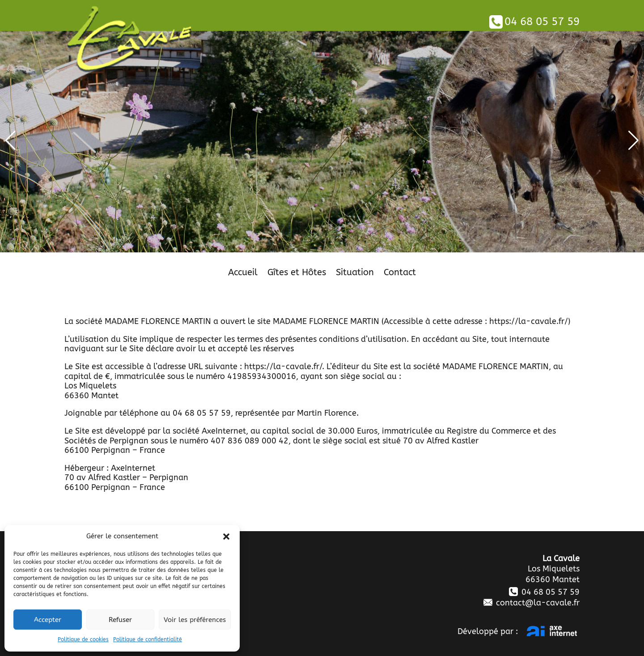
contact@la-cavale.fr (532, 603)
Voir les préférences (195, 620)
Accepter (48, 620)
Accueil (243, 273)
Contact (400, 273)
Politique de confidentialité (148, 639)
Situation (355, 273)
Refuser (120, 620)
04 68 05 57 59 (534, 21)
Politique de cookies (83, 639)
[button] (226, 537)
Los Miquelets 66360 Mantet (553, 574)
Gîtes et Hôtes (297, 273)
